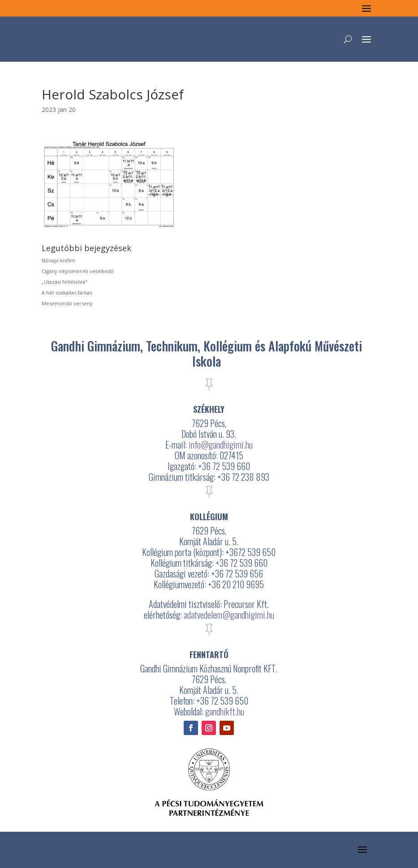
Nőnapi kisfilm (58, 260)
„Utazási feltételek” (65, 282)
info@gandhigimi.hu (221, 445)
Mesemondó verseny (67, 303)
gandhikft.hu (225, 711)
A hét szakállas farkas (67, 293)
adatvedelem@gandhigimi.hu (229, 615)
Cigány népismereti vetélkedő (78, 271)
